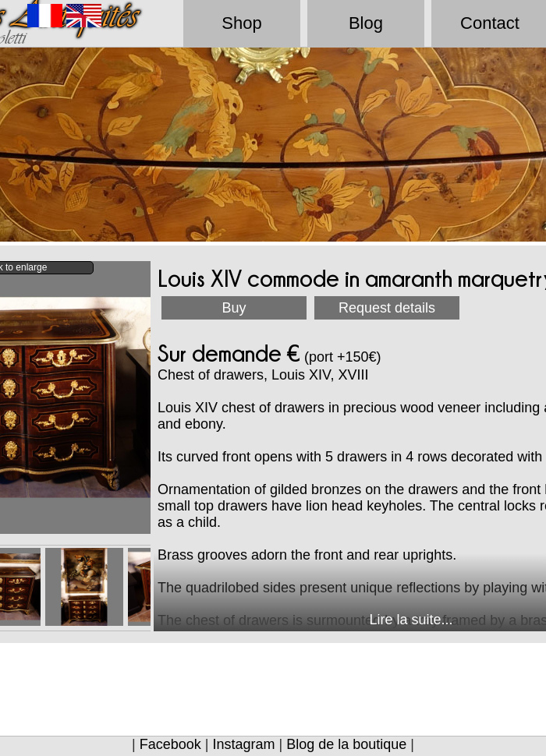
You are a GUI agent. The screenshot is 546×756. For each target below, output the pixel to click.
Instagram (243, 744)
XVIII (354, 375)
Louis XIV (301, 375)
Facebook (170, 744)
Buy (234, 308)
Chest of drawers (211, 375)
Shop (241, 23)
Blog (366, 23)
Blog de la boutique (346, 744)
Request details (387, 308)
